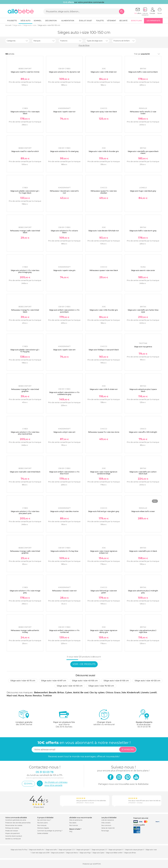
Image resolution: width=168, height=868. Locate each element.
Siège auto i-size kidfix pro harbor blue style (143, 311)
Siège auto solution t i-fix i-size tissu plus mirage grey (25, 271)
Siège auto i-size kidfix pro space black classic (143, 152)
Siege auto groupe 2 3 (99, 850)
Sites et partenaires (76, 820)
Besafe (53, 693)
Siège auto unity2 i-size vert (64, 432)
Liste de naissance (108, 820)
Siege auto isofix (51, 850)
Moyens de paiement (13, 833)
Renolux (37, 696)
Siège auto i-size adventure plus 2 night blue (143, 631)
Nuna (21, 696)
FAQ (71, 832)
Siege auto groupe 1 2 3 (67, 850)
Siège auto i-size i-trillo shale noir (104, 72)
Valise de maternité (108, 828)
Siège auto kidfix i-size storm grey (143, 231)
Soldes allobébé (43, 833)
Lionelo (145, 693)
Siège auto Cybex (98, 853)
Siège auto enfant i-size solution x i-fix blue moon (64, 473)
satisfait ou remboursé (104, 717)
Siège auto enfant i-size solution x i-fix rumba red (64, 631)
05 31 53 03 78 (144, 727)
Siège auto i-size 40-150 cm (70, 686)
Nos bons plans (43, 823)
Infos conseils (106, 823)
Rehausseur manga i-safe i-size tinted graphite (25, 552)
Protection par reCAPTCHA (92, 864)
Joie (124, 693)
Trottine (47, 696)
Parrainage (105, 831)
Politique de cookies (12, 828)
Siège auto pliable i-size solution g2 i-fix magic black (25, 192)
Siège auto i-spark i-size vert (64, 350)
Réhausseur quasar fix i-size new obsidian (104, 192)
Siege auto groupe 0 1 (116, 850)
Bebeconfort (41, 693)
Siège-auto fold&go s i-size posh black (104, 350)
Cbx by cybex (97, 693)
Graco (117, 693)
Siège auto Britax (130, 853)
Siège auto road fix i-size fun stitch (25, 151)
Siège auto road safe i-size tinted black (25, 472)
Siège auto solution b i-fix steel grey (64, 151)
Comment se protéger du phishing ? (50, 831)
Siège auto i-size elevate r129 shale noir (104, 231)
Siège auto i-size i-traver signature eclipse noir (104, 552)
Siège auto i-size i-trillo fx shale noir (104, 389)
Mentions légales (43, 828)
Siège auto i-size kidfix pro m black (143, 551)
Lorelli (153, 693)
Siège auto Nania (72, 853)
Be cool (84, 693)
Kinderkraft (133, 693)
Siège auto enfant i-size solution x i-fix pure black (64, 311)
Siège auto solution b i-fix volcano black (64, 232)
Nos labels (73, 823)
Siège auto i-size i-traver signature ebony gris (104, 631)
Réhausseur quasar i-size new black (104, 270)
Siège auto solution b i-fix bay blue (64, 551)
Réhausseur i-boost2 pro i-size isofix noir (64, 192)
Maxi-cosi (12, 696)
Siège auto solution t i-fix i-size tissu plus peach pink (25, 512)
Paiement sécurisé (141, 818)
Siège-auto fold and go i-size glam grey (104, 511)
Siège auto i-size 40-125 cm (147, 681)
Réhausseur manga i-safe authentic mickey (25, 631)
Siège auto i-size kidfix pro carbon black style (143, 473)
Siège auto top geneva (143, 347)
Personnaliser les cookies (14, 825)
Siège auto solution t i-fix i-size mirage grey (25, 592)
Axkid (76, 693)
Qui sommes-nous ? (44, 820)
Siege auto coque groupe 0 (134, 850)
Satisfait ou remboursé (13, 839)
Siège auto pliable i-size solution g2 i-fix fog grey (25, 351)
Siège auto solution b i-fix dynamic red (64, 72)
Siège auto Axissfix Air (36, 850)
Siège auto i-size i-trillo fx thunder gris (104, 151)
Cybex (69, 693)
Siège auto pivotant (58, 853)
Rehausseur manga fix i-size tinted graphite (25, 390)
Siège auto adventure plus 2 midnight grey (143, 592)
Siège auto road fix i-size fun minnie (25, 72)
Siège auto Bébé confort (114, 853)
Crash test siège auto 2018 (40, 853)
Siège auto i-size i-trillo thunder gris (104, 310)
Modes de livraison (12, 831)
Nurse (28, 696)
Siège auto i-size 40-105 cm (85, 681)
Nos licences (74, 825)
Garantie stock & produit (14, 836)
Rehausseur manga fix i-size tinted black (25, 311)
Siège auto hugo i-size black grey (143, 191)
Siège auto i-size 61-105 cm (116, 681)
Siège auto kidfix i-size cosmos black (143, 72)
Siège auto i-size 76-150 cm (101, 686)
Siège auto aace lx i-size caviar (143, 270)
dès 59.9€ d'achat (24, 719)
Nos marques (42, 825)
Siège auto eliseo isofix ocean (143, 511)
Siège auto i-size (151, 850)
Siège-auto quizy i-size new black (104, 112)
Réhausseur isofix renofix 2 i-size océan (143, 113)
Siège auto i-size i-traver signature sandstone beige (104, 473)
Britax (61, 693)
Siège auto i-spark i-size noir (64, 112)
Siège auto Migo (85, 853)
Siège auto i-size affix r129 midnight (143, 432)
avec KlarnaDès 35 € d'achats (64, 719)
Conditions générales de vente (16, 820)
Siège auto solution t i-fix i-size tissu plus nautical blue (25, 433)
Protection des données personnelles (18, 823)
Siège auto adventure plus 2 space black (143, 390)
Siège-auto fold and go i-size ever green (104, 592)
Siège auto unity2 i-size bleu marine (64, 511)
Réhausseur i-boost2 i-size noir (64, 591)
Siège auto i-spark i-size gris (64, 270)
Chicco (109, 693)
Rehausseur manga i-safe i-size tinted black (25, 232)
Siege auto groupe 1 (83, 850)
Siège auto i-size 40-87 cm (54, 681)
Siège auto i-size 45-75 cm (23, 681)
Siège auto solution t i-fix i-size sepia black (25, 113)
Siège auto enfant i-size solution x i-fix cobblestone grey (64, 393)
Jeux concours (106, 825)
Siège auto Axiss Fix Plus (19, 850)
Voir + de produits (84, 664)
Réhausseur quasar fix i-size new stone (104, 432)
